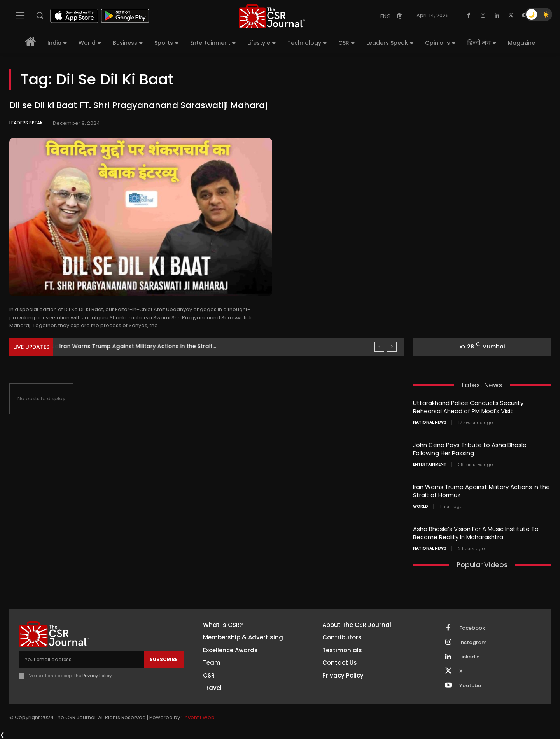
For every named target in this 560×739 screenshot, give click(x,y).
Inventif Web (199, 717)
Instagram (473, 643)
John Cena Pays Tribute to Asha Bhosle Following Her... (136, 346)
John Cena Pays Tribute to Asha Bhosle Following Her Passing (470, 449)
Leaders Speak (26, 123)
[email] (81, 660)
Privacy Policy (97, 676)
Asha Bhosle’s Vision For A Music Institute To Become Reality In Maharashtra (476, 533)
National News (430, 422)
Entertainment (430, 464)
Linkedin (469, 657)
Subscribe (164, 659)
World (421, 506)
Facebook (472, 628)
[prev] (379, 347)
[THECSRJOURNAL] (272, 16)
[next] (392, 347)
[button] (40, 15)
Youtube (470, 686)
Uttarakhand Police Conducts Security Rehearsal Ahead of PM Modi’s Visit (468, 407)
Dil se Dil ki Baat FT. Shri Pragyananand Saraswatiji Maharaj (138, 105)
